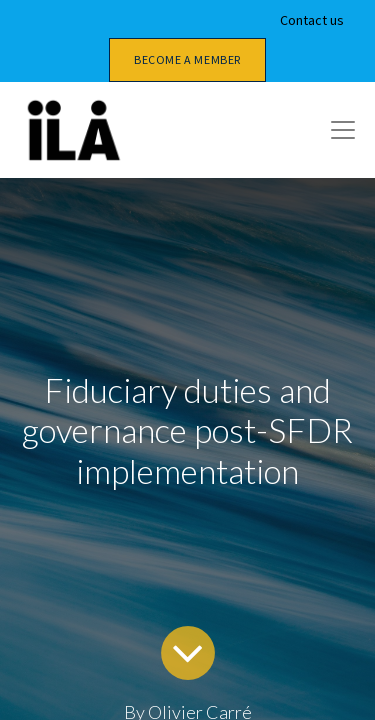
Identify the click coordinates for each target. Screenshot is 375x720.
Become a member (187, 59)
